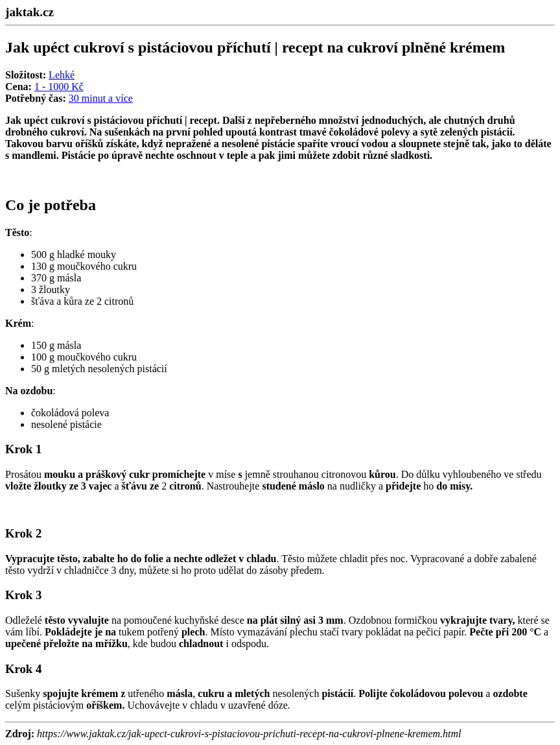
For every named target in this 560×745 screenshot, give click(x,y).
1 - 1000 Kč (59, 87)
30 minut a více (101, 98)
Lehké (62, 75)
